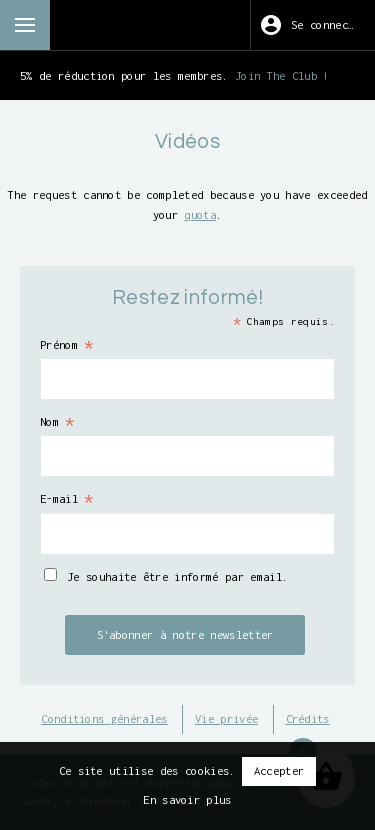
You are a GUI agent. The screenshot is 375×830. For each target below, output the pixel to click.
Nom (58, 422)
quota (200, 214)
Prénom (67, 345)
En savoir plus (187, 799)
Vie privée (226, 718)
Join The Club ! (282, 75)
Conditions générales (104, 718)
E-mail (67, 499)
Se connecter (329, 24)
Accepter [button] (279, 770)
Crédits (308, 718)
